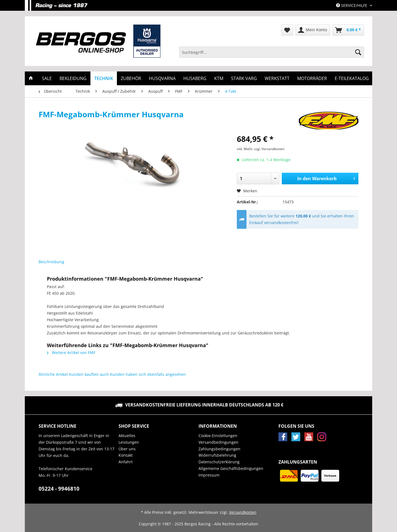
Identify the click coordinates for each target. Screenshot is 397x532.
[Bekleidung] (73, 78)
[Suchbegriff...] (272, 52)
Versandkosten (243, 512)
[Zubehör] (131, 78)
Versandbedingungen (218, 442)
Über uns (127, 449)
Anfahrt (126, 462)
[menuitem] (272, 55)
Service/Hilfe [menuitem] (352, 5)
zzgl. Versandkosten (269, 149)
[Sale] (47, 78)
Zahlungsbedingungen (219, 449)
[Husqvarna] (162, 78)
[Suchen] (358, 52)
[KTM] (219, 78)
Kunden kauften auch (89, 374)
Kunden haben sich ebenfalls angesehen (148, 374)
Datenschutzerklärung (219, 462)
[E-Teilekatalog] (352, 78)
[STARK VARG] (244, 78)
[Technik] (104, 78)
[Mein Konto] (313, 30)
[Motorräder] (312, 78)
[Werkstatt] (277, 78)
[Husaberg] (195, 78)
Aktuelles (127, 436)
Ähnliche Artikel (53, 374)
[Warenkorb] (348, 30)
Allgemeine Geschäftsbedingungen (231, 468)
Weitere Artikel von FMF (71, 353)
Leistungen (129, 442)
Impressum (209, 475)
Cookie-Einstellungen (218, 436)
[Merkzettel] (287, 30)
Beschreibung (51, 262)
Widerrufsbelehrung (217, 455)
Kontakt (126, 455)
